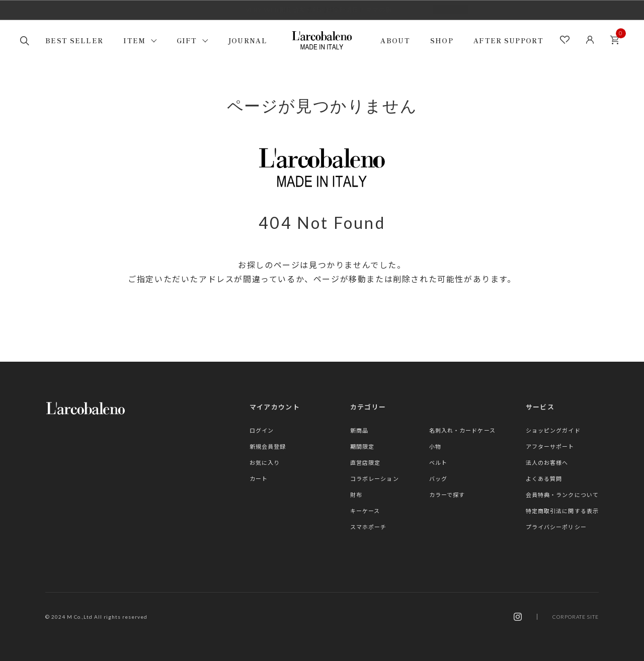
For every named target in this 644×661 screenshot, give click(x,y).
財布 (356, 495)
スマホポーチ (369, 527)
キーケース (365, 511)
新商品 (359, 430)
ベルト (438, 463)
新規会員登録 (268, 446)
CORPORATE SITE (576, 617)
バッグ (438, 479)
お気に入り (265, 463)
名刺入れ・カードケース (462, 430)
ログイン (262, 430)
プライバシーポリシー (556, 527)
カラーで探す (447, 495)
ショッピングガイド (553, 430)
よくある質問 (544, 479)
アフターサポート (550, 446)
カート (617, 37)
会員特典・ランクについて (562, 495)
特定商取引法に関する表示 (562, 511)
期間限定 (362, 446)
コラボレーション (375, 479)
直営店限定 (366, 463)
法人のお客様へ (547, 463)
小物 (435, 446)
